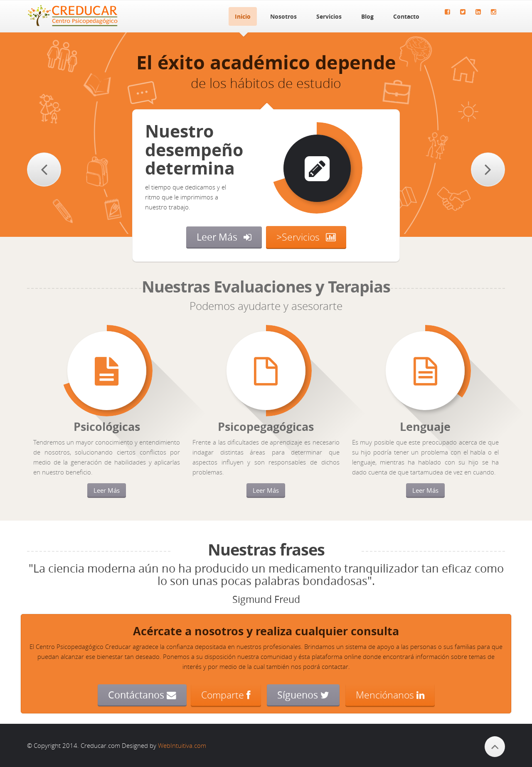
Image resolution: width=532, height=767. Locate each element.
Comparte (226, 695)
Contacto (406, 16)
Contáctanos (142, 695)
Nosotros (283, 16)
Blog (367, 16)
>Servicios (298, 237)
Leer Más (217, 237)
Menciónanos (390, 695)
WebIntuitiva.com (182, 745)
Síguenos (303, 695)
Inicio (243, 16)
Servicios (329, 16)
